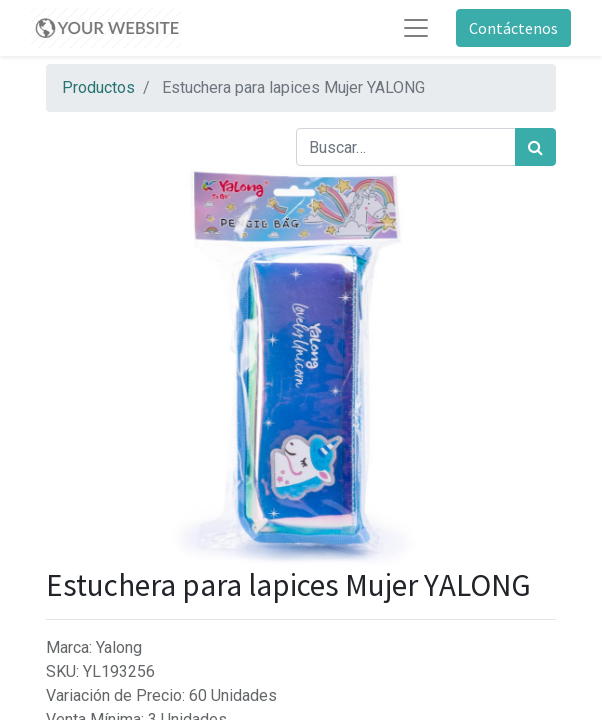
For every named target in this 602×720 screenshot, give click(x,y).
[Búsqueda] (535, 147)
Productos (98, 87)
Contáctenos (513, 28)
